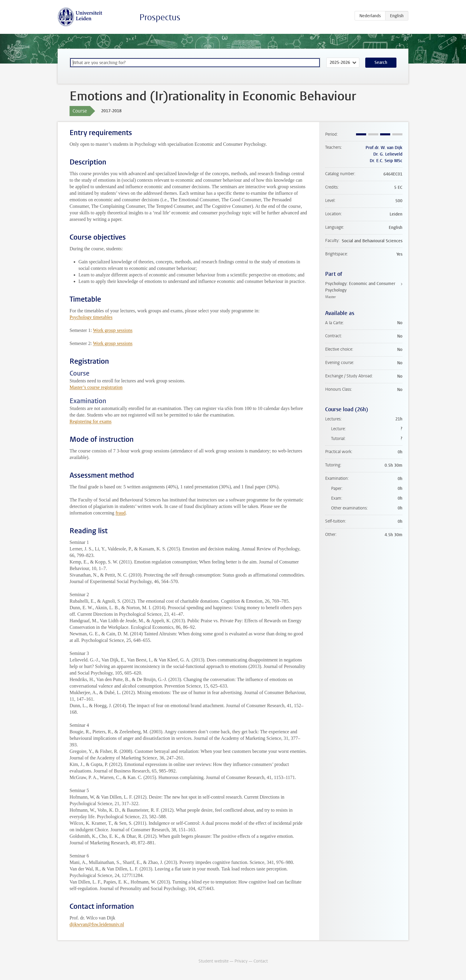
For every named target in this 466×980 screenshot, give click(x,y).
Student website (214, 961)
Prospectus (160, 17)
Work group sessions (113, 330)
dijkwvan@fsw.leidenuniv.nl (97, 924)
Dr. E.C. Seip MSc (386, 161)
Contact (261, 961)
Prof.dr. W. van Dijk (384, 148)
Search (381, 62)
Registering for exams (90, 421)
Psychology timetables (91, 317)
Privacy (241, 961)
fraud (121, 513)
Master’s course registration (96, 387)
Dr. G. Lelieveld (388, 154)
